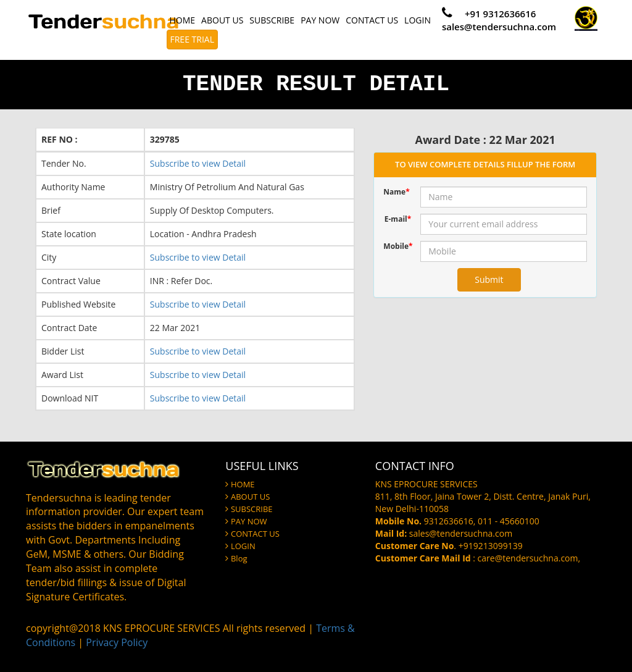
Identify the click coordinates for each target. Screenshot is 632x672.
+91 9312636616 (500, 14)
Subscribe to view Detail (198, 163)
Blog (239, 558)
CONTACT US (372, 20)
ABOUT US (222, 20)
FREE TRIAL (192, 39)
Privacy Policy (117, 642)
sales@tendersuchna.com (499, 27)
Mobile (397, 246)
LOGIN (418, 20)
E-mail (398, 219)
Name (396, 192)
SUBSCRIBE (272, 20)
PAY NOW (320, 20)
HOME (183, 20)
